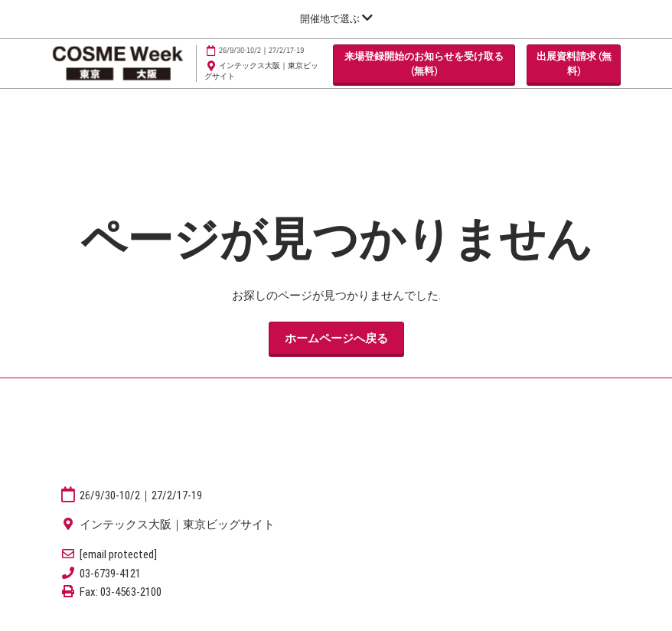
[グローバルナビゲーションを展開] (336, 19)
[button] (424, 64)
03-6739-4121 (110, 574)
